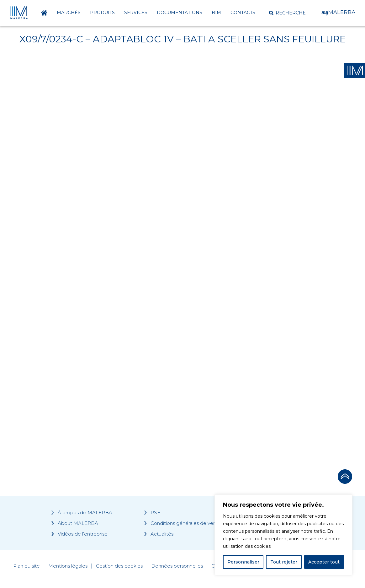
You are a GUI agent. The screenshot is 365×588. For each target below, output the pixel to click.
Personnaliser (243, 562)
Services (136, 13)
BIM (216, 13)
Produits (102, 13)
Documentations (180, 13)
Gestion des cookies (119, 566)
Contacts (243, 13)
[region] (283, 535)
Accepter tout (324, 562)
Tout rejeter (284, 562)
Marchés (69, 13)
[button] (287, 13)
